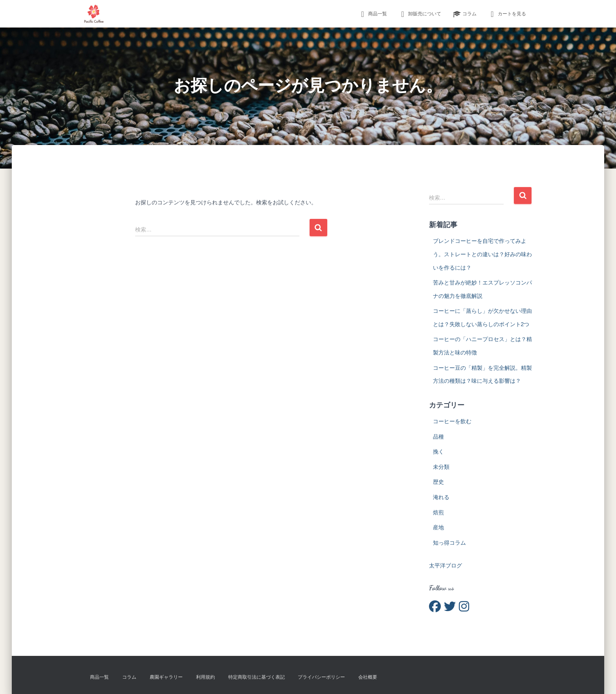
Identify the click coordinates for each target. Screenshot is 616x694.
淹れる (441, 497)
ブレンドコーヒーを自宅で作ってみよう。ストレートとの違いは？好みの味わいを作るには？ (482, 254)
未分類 (441, 467)
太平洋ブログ (445, 565)
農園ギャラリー (166, 677)
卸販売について (420, 14)
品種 (438, 437)
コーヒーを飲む (452, 421)
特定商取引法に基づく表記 (257, 677)
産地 (438, 527)
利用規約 (205, 677)
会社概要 (368, 677)
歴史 (438, 482)
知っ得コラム (449, 543)
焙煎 (438, 512)
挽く (438, 452)
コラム (465, 14)
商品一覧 (373, 14)
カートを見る (507, 14)
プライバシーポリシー (321, 677)
